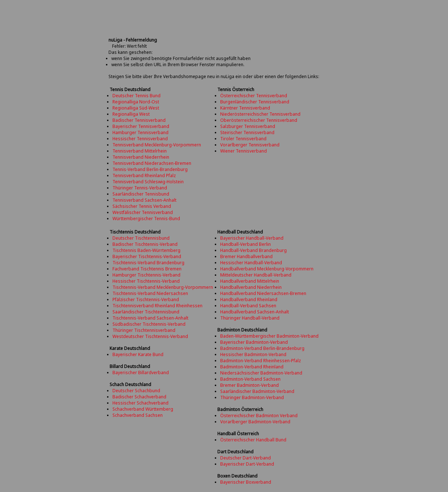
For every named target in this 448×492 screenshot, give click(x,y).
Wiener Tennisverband (244, 151)
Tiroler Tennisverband (243, 139)
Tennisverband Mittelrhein (140, 151)
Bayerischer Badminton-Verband (254, 342)
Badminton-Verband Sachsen (250, 379)
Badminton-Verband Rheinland (252, 367)
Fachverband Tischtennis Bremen (147, 269)
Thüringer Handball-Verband (250, 318)
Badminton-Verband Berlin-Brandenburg (262, 348)
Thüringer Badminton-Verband (252, 397)
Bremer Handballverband (246, 256)
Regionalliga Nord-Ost (136, 102)
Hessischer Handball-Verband (251, 263)
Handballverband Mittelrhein (250, 281)
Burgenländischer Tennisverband (255, 102)
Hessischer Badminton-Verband (253, 354)
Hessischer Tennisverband (140, 139)
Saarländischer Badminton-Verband (257, 391)
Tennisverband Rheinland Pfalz (144, 176)
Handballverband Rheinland (249, 300)
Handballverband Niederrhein (251, 287)
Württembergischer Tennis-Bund (146, 219)
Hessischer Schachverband (140, 403)
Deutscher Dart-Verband (246, 458)
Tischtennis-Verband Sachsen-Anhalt (150, 318)
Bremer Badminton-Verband (249, 385)
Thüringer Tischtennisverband (144, 330)
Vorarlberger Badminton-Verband (255, 422)
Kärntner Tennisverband (245, 108)
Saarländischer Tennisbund (141, 194)
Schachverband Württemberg (143, 409)
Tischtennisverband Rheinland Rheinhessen (157, 306)
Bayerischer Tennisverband (141, 126)
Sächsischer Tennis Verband (142, 206)
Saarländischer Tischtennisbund (146, 312)
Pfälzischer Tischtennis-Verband (146, 300)
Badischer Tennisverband (139, 120)
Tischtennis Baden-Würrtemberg (146, 250)
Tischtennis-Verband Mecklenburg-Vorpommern (163, 287)
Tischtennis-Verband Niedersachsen (150, 293)
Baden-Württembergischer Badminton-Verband (269, 336)
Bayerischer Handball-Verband (252, 238)
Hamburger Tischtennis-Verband (146, 275)
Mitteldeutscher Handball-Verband (256, 275)
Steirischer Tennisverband (247, 132)
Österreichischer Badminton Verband (259, 416)
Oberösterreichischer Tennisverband (259, 120)
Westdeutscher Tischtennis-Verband (150, 336)
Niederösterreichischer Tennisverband (260, 114)
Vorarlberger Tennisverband (250, 145)
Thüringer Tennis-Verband (140, 188)
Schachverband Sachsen (138, 415)
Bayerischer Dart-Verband (247, 464)
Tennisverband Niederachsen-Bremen (152, 163)
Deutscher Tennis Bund (136, 96)
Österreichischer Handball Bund (253, 440)
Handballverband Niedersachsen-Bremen (263, 293)
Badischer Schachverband (139, 397)
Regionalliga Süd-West (136, 108)
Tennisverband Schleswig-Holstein (148, 182)
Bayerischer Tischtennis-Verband (147, 256)
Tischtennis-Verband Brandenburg (148, 263)
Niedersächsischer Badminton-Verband (261, 373)
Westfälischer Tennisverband (143, 212)
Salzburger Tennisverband (248, 126)
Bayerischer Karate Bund (138, 354)
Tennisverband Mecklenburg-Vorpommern (157, 145)
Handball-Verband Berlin (246, 244)
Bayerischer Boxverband (246, 482)
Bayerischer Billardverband (141, 373)
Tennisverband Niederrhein (141, 157)
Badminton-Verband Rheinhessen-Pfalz (261, 361)
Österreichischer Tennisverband (254, 96)
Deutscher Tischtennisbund (141, 238)
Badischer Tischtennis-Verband (145, 244)
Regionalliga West (131, 114)
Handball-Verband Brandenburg (253, 250)
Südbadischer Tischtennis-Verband (149, 324)
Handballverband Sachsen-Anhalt (255, 312)
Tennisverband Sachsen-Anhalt (144, 200)
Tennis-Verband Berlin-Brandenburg (150, 169)
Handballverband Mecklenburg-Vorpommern (267, 269)
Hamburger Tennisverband (140, 132)
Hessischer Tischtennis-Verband (146, 281)
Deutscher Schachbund (136, 391)
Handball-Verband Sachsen (248, 306)
